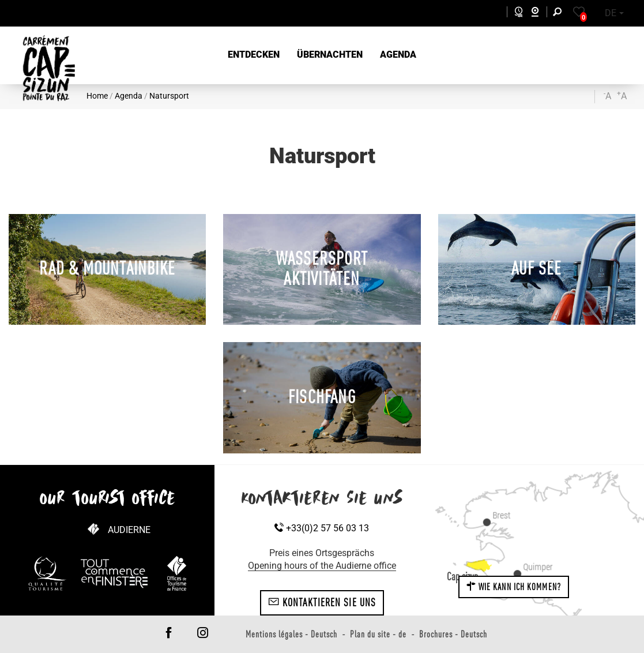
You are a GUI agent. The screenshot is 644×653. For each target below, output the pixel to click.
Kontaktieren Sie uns (322, 602)
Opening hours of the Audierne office (322, 566)
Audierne (129, 530)
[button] (254, 55)
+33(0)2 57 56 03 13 (322, 528)
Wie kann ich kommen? (514, 587)
